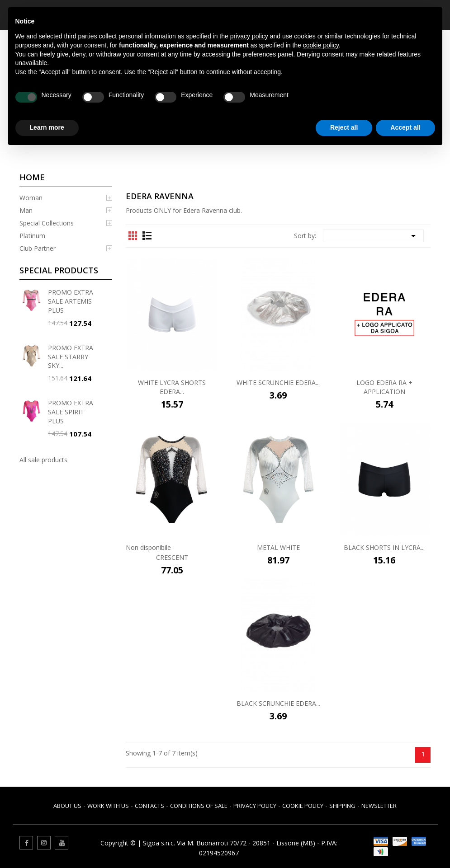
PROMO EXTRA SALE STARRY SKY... (71, 357)
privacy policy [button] (249, 36)
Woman (31, 198)
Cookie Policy (303, 806)
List (147, 235)
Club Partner (38, 248)
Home (32, 177)
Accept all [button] (405, 127)
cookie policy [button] (321, 45)
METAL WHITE (278, 547)
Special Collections (47, 223)
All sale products (43, 460)
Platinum (32, 236)
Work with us (108, 806)
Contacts (149, 806)
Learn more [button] (47, 127)
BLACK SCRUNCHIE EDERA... (278, 703)
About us (67, 806)
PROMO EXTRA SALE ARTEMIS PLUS (71, 301)
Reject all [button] (344, 127)
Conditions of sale (199, 806)
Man (26, 210)
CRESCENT (172, 557)
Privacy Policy (255, 806)
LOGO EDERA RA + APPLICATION (384, 387)
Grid (133, 235)
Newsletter (379, 806)
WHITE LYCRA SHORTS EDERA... (172, 387)
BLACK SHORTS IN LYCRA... (384, 547)
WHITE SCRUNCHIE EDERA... (278, 382)
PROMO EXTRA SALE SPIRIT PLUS (71, 412)
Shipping (342, 806)
